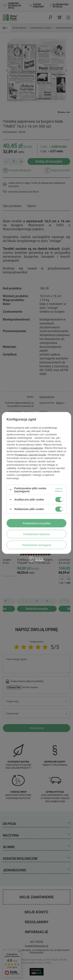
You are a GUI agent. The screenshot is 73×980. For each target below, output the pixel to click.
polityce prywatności (32, 448)
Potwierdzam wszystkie (37, 523)
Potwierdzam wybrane (36, 534)
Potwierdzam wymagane (37, 545)
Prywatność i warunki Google (30, 455)
